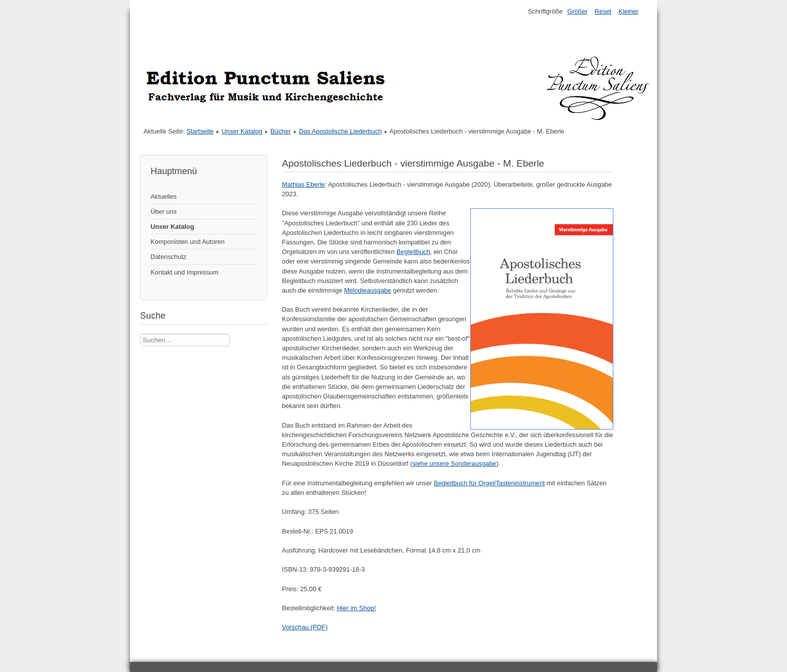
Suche (140, 334)
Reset (603, 11)
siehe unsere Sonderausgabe (454, 463)
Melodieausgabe (368, 290)
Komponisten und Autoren (187, 242)
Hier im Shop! (356, 608)
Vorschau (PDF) (305, 627)
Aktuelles (164, 196)
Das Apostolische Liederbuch (340, 131)
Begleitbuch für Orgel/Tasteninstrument (489, 483)
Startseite (200, 131)
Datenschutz (168, 257)
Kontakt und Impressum (184, 272)
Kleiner (628, 11)
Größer (577, 11)
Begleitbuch (413, 252)
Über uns (164, 212)
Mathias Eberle (303, 184)
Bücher (281, 131)
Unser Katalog (242, 131)
